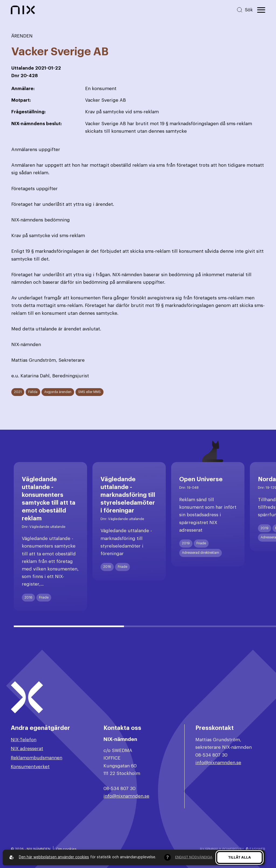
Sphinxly (213, 849)
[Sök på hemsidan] (245, 10)
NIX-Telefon (24, 740)
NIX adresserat (27, 749)
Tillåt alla (239, 857)
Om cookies (66, 849)
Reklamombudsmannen (37, 758)
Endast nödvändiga (194, 857)
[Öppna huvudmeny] (261, 10)
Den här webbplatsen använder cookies (54, 857)
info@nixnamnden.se (126, 796)
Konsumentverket (30, 767)
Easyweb (256, 849)
